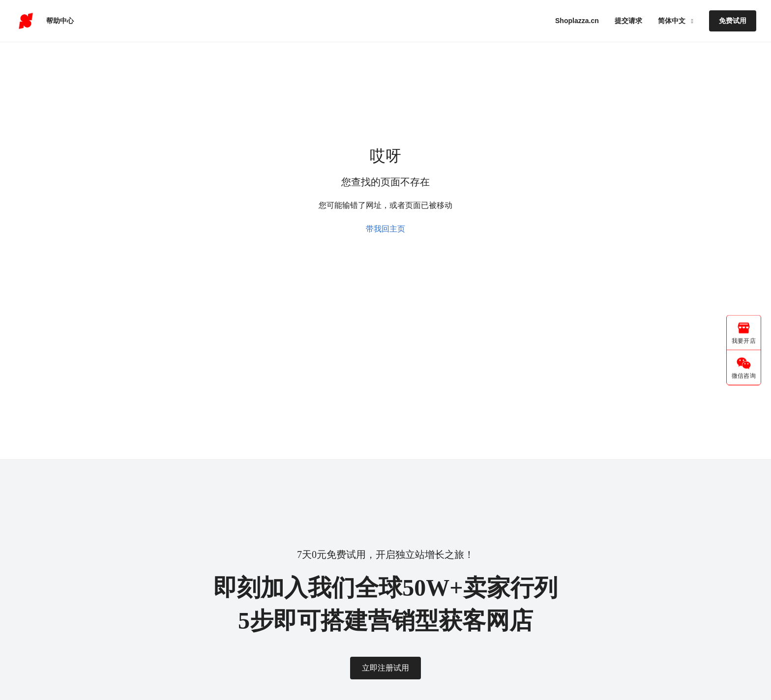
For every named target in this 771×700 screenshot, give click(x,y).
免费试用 (733, 21)
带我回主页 (385, 229)
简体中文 (673, 21)
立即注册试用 (385, 668)
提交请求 (628, 21)
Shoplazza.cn (577, 21)
